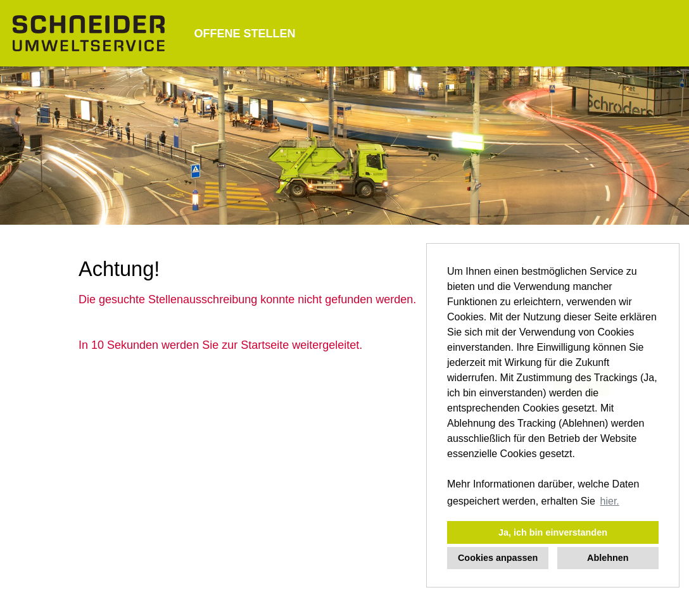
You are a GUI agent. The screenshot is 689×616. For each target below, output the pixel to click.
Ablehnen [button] (608, 558)
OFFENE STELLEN (244, 34)
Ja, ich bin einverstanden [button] (553, 532)
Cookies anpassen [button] (498, 558)
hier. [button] (610, 501)
